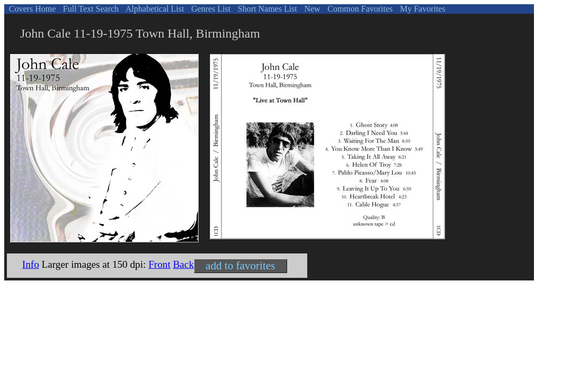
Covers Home (31, 9)
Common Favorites (359, 9)
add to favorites (240, 266)
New (311, 9)
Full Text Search (90, 9)
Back (184, 264)
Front (159, 264)
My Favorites (422, 9)
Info (31, 264)
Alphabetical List (154, 9)
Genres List (210, 9)
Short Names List (266, 9)
